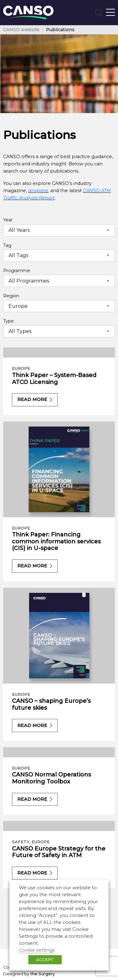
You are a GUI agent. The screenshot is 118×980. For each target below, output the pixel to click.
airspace (38, 191)
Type (8, 321)
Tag (7, 245)
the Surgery (42, 974)
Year (8, 220)
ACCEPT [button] (45, 960)
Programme (17, 271)
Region (11, 296)
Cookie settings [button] (37, 950)
